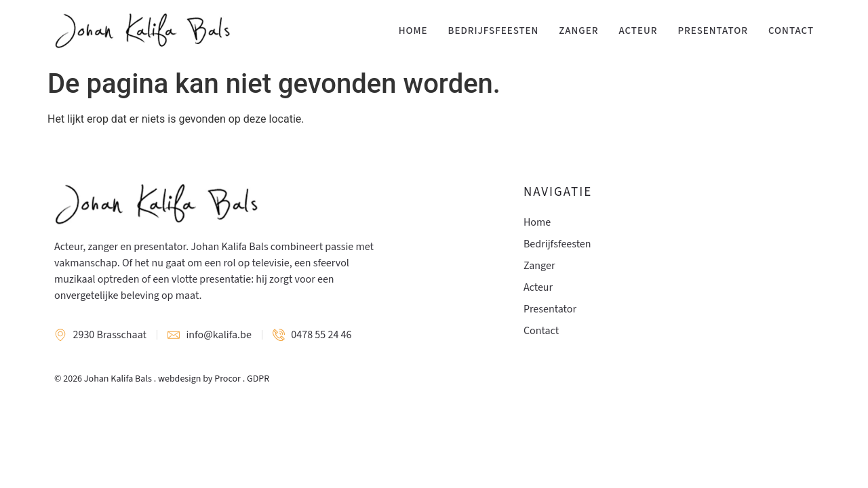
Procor (228, 379)
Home (413, 31)
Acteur (638, 31)
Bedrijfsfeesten (494, 31)
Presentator (713, 31)
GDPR (258, 379)
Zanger (578, 31)
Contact (791, 31)
